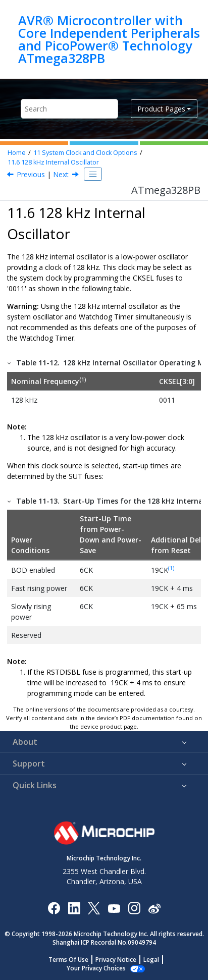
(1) (171, 568)
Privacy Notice (116, 960)
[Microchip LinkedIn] (74, 908)
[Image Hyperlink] (114, 908)
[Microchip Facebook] (54, 908)
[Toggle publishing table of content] (93, 174)
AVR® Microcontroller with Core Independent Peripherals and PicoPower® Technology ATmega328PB (109, 39)
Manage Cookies (96, 968)
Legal (151, 960)
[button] (10, 363)
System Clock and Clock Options (85, 153)
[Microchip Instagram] (134, 908)
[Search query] (69, 109)
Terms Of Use (68, 960)
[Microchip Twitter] (94, 908)
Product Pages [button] (161, 109)
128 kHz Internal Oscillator (53, 162)
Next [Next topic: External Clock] (61, 174)
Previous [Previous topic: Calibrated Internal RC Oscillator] (31, 174)
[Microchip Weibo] (154, 908)
